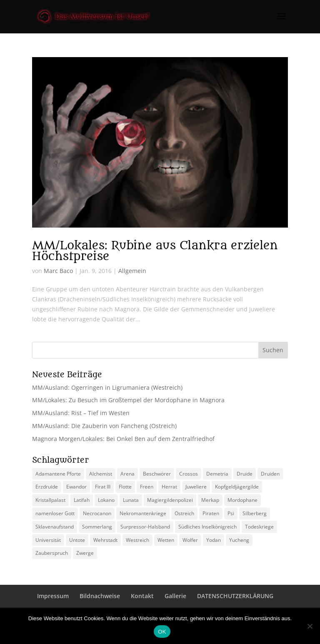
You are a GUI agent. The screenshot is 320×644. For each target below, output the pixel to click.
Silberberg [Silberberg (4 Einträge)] (255, 513)
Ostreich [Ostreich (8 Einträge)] (184, 513)
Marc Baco (58, 271)
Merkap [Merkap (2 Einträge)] (210, 500)
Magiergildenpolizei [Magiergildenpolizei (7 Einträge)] (170, 500)
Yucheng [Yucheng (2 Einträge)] (239, 540)
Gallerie (175, 596)
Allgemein (132, 271)
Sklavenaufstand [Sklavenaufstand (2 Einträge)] (55, 527)
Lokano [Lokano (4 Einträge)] (106, 500)
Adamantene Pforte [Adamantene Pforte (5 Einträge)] (58, 474)
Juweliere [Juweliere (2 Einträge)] (196, 487)
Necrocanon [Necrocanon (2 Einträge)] (97, 513)
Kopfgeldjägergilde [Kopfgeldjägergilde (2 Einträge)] (237, 487)
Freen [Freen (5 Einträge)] (147, 487)
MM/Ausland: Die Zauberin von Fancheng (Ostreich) (104, 426)
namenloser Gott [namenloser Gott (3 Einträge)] (55, 513)
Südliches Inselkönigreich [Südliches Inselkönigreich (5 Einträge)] (207, 527)
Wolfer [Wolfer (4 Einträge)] (190, 540)
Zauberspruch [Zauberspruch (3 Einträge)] (52, 553)
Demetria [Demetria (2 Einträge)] (217, 474)
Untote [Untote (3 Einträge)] (77, 540)
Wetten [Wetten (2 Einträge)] (166, 540)
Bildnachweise (100, 596)
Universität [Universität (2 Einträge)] (48, 540)
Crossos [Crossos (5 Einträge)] (189, 474)
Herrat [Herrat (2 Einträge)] (169, 487)
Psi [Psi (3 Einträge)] (231, 513)
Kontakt (142, 596)
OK (162, 632)
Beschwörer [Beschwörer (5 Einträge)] (157, 474)
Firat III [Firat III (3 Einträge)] (103, 487)
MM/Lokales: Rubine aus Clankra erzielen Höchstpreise (155, 251)
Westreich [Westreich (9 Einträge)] (137, 540)
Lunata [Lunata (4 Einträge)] (131, 500)
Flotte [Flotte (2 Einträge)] (125, 487)
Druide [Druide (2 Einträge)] (245, 474)
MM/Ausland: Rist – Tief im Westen (81, 413)
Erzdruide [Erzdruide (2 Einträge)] (47, 487)
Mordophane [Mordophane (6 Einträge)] (242, 500)
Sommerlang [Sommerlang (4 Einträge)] (97, 527)
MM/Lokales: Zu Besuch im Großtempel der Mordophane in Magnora (128, 400)
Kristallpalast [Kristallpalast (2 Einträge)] (50, 500)
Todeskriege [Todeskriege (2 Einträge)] (259, 527)
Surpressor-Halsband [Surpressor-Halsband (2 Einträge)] (145, 527)
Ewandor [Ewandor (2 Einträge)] (76, 487)
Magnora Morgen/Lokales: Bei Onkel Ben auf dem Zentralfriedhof (123, 439)
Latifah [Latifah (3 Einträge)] (82, 500)
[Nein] (310, 626)
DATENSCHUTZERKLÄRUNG (235, 596)
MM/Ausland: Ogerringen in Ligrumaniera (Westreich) (107, 387)
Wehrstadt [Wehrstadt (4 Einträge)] (105, 540)
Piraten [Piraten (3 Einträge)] (211, 513)
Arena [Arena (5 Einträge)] (127, 474)
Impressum (53, 596)
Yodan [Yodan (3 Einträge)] (214, 540)
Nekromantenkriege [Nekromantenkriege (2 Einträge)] (143, 513)
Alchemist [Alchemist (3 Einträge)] (101, 474)
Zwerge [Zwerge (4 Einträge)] (85, 553)
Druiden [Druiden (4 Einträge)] (270, 474)
